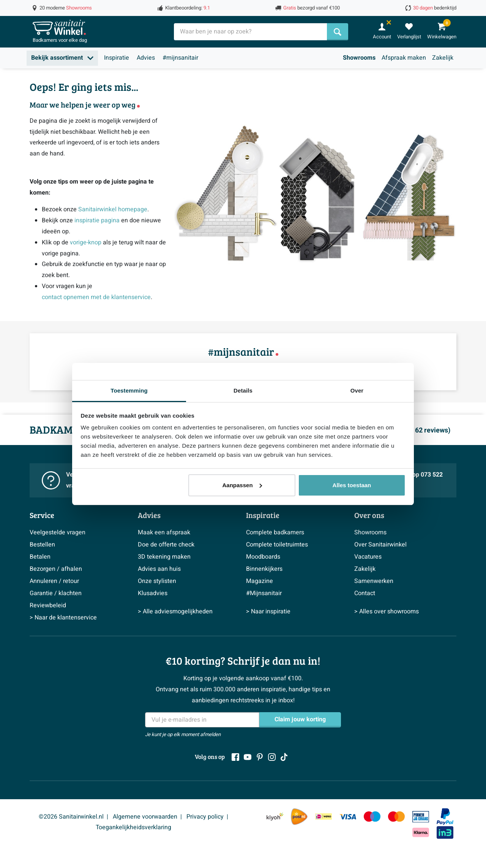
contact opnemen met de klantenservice (96, 297)
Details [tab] (243, 390)
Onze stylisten (157, 581)
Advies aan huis (159, 569)
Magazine (260, 581)
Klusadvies (153, 593)
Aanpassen (242, 485)
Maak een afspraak (164, 532)
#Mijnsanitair (264, 593)
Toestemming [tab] (129, 390)
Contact (365, 593)
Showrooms (359, 58)
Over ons (369, 515)
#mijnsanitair (180, 58)
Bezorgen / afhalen (56, 569)
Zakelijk (443, 58)
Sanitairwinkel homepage (113, 209)
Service (42, 515)
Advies (146, 58)
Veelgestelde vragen (58, 532)
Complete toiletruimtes (277, 545)
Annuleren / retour (54, 581)
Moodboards (263, 557)
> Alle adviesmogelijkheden (175, 611)
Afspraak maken (404, 58)
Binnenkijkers (264, 569)
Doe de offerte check (166, 545)
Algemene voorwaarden (145, 817)
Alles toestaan (352, 485)
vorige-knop (86, 242)
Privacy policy (205, 817)
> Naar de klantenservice (63, 618)
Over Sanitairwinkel (380, 545)
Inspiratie (117, 58)
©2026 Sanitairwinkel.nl (71, 817)
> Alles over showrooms (387, 611)
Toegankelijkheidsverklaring (133, 827)
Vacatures (368, 557)
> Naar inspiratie (268, 611)
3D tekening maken (164, 557)
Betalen (40, 557)
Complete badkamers (275, 532)
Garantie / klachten (56, 593)
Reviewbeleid (48, 605)
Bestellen (42, 545)
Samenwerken (374, 581)
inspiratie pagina (97, 220)
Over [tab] (357, 390)
